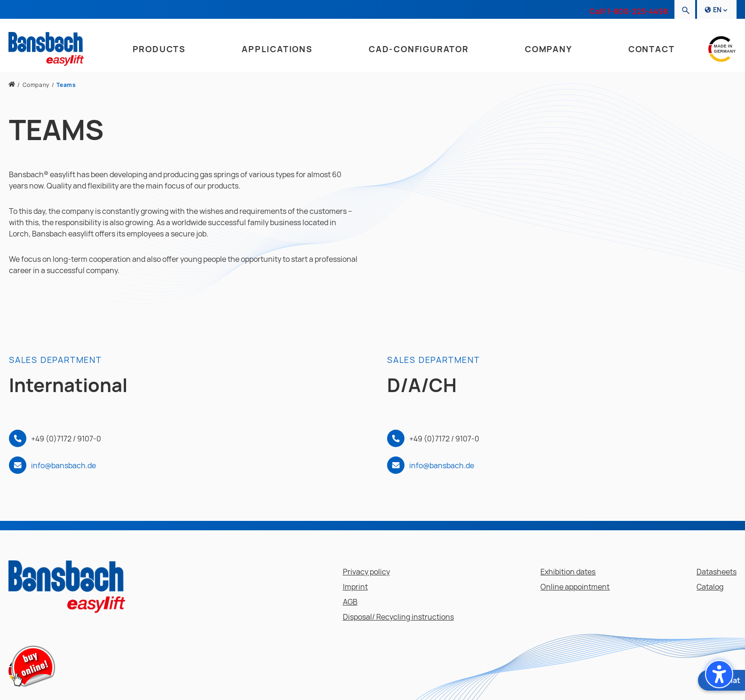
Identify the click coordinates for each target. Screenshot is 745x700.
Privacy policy (366, 572)
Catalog (710, 587)
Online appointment (575, 587)
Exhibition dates (568, 572)
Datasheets (717, 572)
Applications (277, 49)
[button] (719, 674)
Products (159, 49)
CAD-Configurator (419, 49)
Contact (652, 49)
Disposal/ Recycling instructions (398, 617)
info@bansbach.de (63, 465)
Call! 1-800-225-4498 (629, 11)
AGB (350, 602)
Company (549, 49)
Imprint (355, 587)
